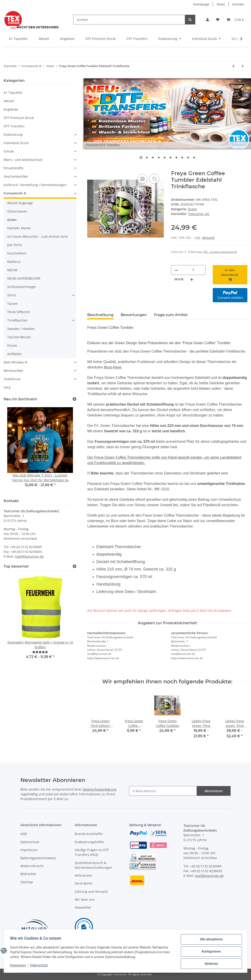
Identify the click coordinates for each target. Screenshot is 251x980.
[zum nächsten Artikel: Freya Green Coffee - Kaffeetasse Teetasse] (243, 66)
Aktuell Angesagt (20, 203)
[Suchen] (129, 20)
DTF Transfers (14, 126)
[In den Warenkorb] (91, 168)
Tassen (13, 304)
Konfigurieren (210, 952)
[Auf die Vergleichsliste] (142, 179)
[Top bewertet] (75, 566)
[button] (208, 20)
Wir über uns (85, 899)
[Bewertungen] (40, 652)
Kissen (12, 345)
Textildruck (12, 379)
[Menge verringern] (176, 270)
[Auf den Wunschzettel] (154, 179)
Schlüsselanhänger (22, 287)
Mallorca (14, 262)
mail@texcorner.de (29, 556)
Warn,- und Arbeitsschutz (23, 160)
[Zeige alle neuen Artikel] (75, 399)
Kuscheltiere (17, 253)
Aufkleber (15, 354)
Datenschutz (30, 842)
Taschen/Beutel (19, 337)
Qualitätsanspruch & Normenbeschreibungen (93, 865)
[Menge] (193, 270)
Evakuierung (13, 134)
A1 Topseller (13, 93)
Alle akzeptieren (210, 940)
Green (192, 209)
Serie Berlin (84, 883)
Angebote (11, 109)
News (221, 4)
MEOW (12, 270)
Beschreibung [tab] (100, 315)
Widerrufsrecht (32, 866)
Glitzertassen (17, 211)
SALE (7, 387)
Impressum (29, 850)
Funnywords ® (15, 193)
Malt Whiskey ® (16, 362)
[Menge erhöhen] (192, 279)
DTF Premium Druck (19, 118)
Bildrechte (28, 874)
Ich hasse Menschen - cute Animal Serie (38, 236)
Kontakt (238, 4)
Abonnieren (214, 791)
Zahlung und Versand (91, 892)
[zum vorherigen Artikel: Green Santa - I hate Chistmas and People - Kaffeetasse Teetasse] (233, 66)
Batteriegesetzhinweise (38, 858)
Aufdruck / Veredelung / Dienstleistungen (35, 185)
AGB (24, 834)
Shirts (12, 295)
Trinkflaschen (17, 320)
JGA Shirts (15, 245)
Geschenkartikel (16, 176)
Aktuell (9, 101)
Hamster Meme (19, 228)
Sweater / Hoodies (21, 329)
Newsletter (83, 907)
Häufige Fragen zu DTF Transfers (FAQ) (92, 852)
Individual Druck (16, 143)
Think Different (19, 312)
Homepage (201, 4)
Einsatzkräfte (13, 168)
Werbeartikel (13, 371)
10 (194, 158)
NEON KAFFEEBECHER (24, 278)
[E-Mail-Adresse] (163, 791)
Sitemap (27, 882)
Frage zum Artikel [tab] (171, 315)
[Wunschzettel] (218, 20)
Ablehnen (210, 964)
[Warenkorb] (235, 20)
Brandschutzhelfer (89, 834)
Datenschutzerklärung (100, 789)
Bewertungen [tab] (134, 315)
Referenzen (83, 875)
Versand (208, 238)
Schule (9, 151)
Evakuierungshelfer (89, 842)
